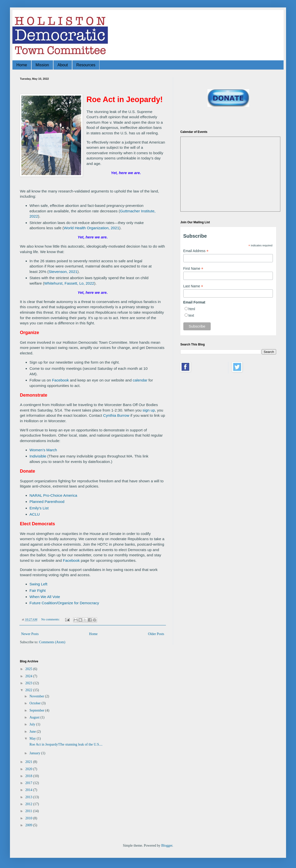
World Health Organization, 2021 (91, 228)
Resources (86, 65)
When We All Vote (45, 597)
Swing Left (39, 584)
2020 (29, 769)
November (37, 696)
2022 (29, 690)
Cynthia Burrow (116, 415)
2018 (29, 776)
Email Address (196, 251)
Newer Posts (30, 634)
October (35, 703)
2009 (29, 825)
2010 (29, 818)
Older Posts (156, 634)
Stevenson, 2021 (63, 272)
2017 (29, 783)
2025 (29, 669)
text (191, 315)
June (33, 732)
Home (22, 65)
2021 (29, 762)
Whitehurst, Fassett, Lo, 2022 (69, 283)
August (35, 717)
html (192, 309)
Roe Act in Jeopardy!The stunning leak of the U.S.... (66, 744)
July (33, 724)
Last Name (193, 286)
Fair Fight (38, 590)
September (37, 710)
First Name (193, 269)
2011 (29, 811)
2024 (29, 676)
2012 (29, 804)
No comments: (51, 619)
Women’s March (43, 450)
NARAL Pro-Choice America (53, 495)
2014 (29, 790)
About (63, 65)
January (35, 753)
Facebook (60, 380)
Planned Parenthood (47, 502)
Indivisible (38, 456)
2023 (29, 683)
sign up (149, 410)
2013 (29, 797)
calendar (140, 380)
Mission (42, 65)
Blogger (167, 846)
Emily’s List (39, 508)
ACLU (35, 514)
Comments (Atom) (52, 642)
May (33, 738)
